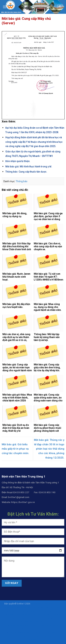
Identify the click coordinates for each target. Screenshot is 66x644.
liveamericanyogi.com (27, 614)
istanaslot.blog (31, 636)
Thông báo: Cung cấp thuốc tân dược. (26, 172)
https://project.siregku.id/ (45, 618)
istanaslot (22, 611)
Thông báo (21, 181)
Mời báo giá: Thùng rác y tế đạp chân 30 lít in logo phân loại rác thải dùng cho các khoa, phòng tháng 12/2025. (49, 449)
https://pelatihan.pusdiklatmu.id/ (33, 622)
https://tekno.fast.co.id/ (50, 625)
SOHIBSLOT (57, 607)
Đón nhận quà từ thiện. (18, 161)
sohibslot (45, 607)
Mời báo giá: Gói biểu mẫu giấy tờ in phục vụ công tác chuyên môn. (15, 449)
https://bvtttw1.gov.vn (23, 502)
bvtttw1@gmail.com (19, 497)
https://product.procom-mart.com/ (33, 629)
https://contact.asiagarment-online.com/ (23, 632)
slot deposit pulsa (47, 614)
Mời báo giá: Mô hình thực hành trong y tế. (29, 167)
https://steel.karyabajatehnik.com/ (21, 625)
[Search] (60, 7)
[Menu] (5, 7)
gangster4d (33, 611)
